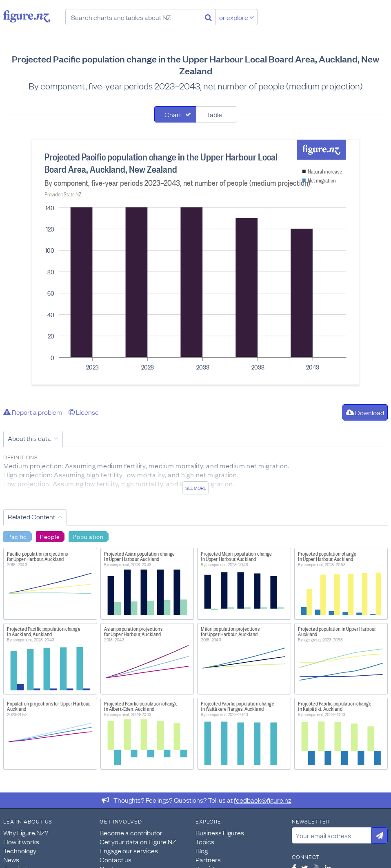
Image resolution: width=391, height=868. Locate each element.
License (84, 412)
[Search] (208, 17)
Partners (208, 859)
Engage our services (129, 850)
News (11, 859)
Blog (202, 850)
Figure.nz (27, 16)
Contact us (116, 859)
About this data (29, 438)
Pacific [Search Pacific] (17, 536)
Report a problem (33, 412)
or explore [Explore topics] (237, 17)
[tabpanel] (195, 262)
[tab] (175, 114)
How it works (21, 841)
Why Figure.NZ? (26, 832)
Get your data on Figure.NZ (138, 841)
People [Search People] (50, 536)
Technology (20, 850)
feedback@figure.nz (263, 800)
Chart (173, 114)
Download (365, 412)
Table (214, 114)
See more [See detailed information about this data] (196, 488)
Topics (205, 841)
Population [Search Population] (88, 536)
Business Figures (220, 832)
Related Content (31, 516)
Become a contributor (131, 832)
